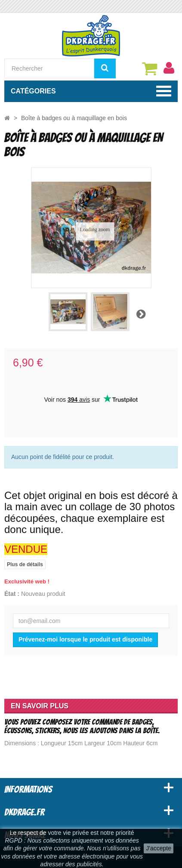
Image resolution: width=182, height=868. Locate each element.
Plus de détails (25, 564)
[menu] (169, 68)
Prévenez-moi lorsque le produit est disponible (85, 639)
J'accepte (159, 848)
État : (12, 594)
